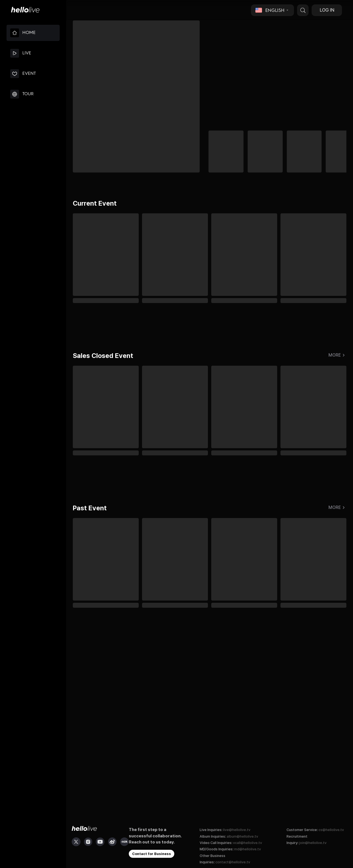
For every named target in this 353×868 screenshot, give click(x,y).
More (337, 355)
